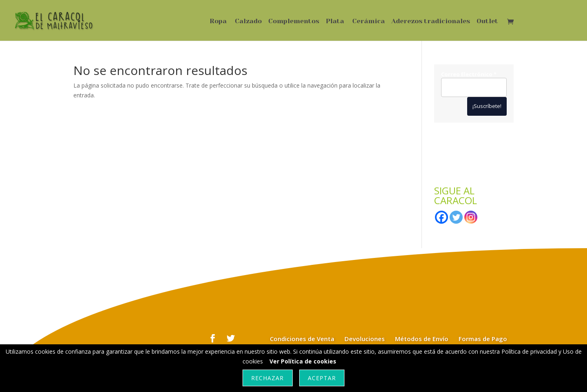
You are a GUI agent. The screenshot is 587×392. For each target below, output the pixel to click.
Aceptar (322, 378)
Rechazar (267, 378)
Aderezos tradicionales (431, 22)
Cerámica (369, 22)
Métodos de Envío (422, 339)
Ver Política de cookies (303, 361)
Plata (335, 22)
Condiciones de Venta (302, 339)
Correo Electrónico (469, 75)
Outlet (487, 22)
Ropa (218, 22)
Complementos (294, 22)
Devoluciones (365, 339)
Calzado (248, 22)
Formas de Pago (483, 339)
